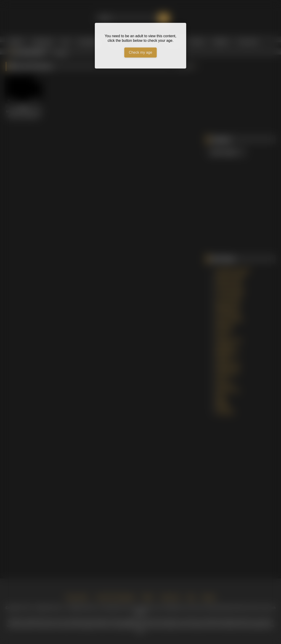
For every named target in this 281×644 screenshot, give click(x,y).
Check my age (140, 52)
